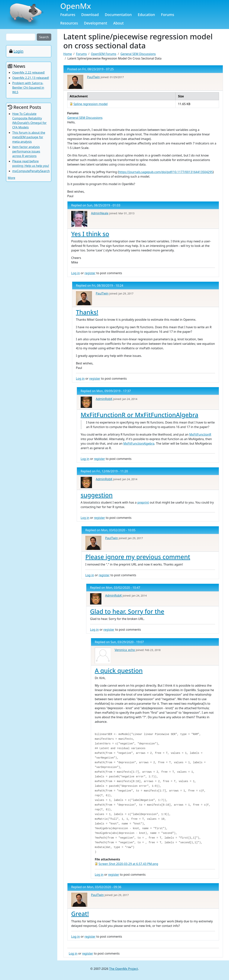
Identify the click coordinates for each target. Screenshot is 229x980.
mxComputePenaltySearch (31, 171)
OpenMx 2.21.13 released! (31, 78)
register (90, 273)
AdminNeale (100, 213)
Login (18, 51)
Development (95, 23)
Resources (69, 23)
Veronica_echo (125, 650)
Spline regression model (91, 104)
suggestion (97, 495)
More (11, 178)
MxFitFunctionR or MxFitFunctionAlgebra (139, 415)
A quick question (119, 671)
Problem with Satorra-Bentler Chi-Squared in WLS (28, 88)
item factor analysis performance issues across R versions (26, 151)
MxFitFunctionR (200, 434)
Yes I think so (90, 234)
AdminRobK (104, 399)
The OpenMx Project (124, 969)
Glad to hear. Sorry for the (127, 611)
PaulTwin (93, 77)
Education (146, 15)
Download (90, 15)
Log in (76, 273)
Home (68, 54)
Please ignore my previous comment (138, 557)
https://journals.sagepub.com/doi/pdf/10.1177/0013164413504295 (166, 172)
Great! (80, 914)
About (119, 23)
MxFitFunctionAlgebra (139, 443)
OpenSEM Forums (104, 54)
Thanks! (87, 312)
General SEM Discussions (138, 54)
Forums (168, 15)
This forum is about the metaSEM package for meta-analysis (29, 137)
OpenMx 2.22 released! (29, 73)
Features (68, 15)
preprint (143, 502)
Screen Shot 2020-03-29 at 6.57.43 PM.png (128, 864)
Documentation (118, 15)
